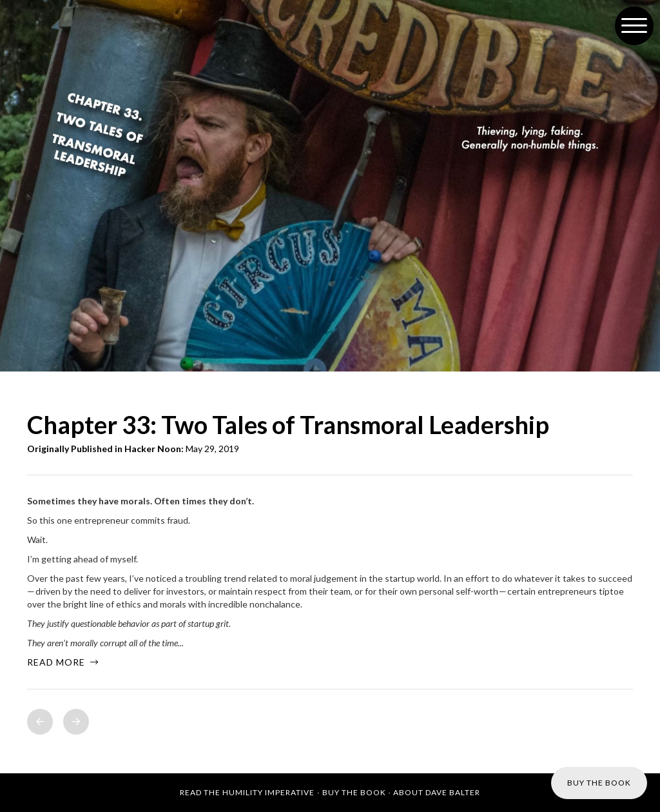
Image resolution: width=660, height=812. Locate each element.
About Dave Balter (437, 792)
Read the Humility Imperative (247, 792)
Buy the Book (354, 792)
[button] (634, 26)
